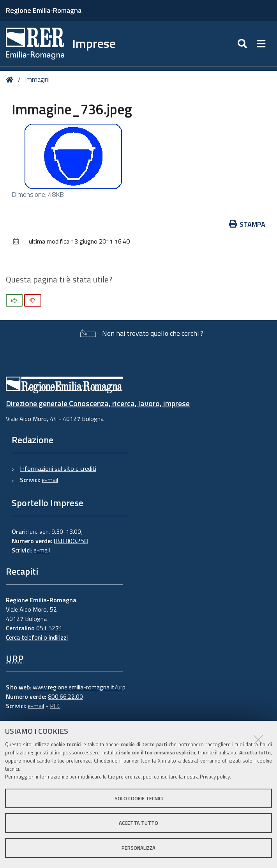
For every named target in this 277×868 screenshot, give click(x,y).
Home (11, 80)
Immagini (37, 79)
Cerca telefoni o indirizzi (37, 637)
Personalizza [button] (138, 848)
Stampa (247, 224)
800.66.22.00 (65, 696)
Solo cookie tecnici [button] (139, 798)
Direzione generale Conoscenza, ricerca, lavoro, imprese (98, 403)
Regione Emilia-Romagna (44, 10)
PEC (55, 706)
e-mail (50, 480)
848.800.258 (71, 541)
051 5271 (49, 628)
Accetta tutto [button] (138, 823)
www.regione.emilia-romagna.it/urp (79, 687)
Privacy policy (215, 777)
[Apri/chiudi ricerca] (243, 44)
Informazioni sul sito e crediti (58, 468)
